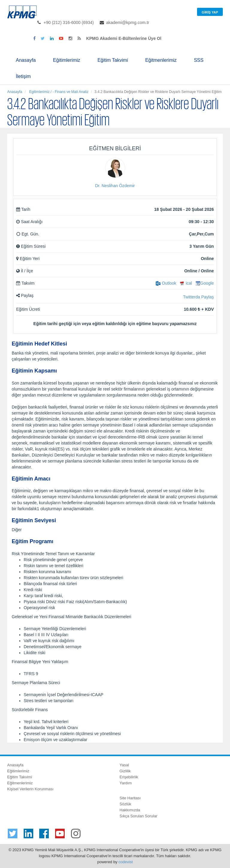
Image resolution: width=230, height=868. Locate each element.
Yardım (126, 783)
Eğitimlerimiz (67, 60)
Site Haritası (130, 798)
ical (186, 283)
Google (205, 283)
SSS (199, 60)
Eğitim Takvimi (113, 60)
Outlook (166, 283)
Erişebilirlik (129, 777)
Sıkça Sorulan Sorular (138, 816)
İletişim (23, 76)
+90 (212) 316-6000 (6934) (69, 22)
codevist (126, 862)
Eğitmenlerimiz (161, 60)
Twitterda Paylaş (198, 297)
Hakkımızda (130, 810)
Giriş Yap (210, 12)
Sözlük (125, 804)
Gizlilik (125, 771)
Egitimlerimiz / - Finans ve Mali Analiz (58, 92)
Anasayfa (26, 60)
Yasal (124, 765)
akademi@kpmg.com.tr (128, 22)
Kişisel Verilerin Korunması (30, 789)
